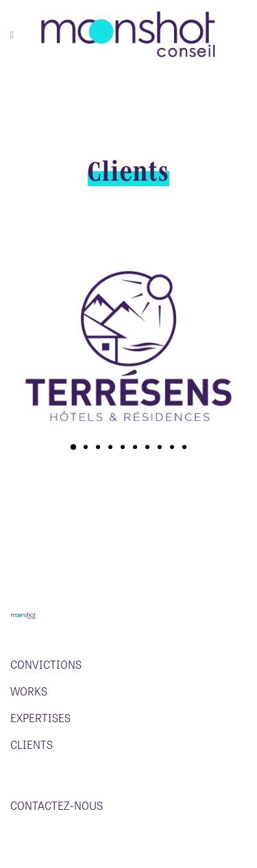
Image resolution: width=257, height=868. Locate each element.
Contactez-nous (57, 806)
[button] (73, 447)
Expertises (40, 718)
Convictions (46, 665)
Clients (32, 745)
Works (29, 691)
